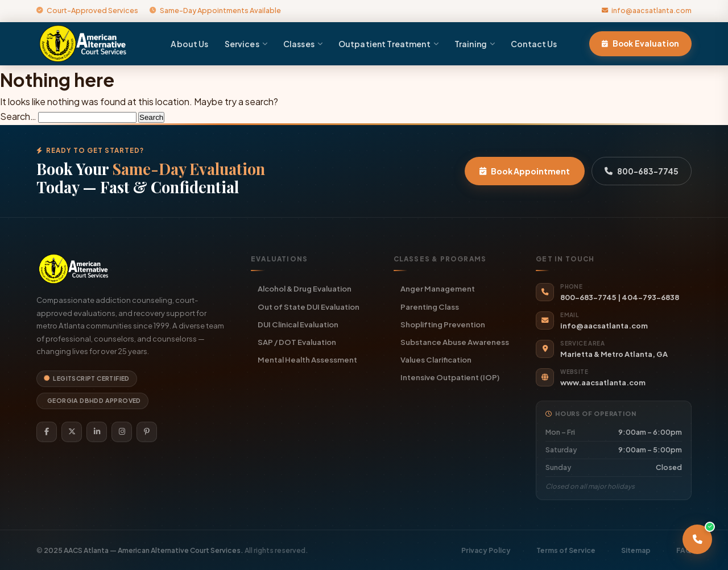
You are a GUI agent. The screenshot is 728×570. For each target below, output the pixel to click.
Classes (303, 44)
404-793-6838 (650, 297)
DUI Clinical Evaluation (298, 324)
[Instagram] (122, 432)
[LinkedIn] (97, 432)
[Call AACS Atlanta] (697, 539)
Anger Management (438, 288)
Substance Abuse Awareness (455, 342)
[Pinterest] (147, 432)
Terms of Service (566, 550)
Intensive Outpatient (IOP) (450, 377)
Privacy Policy (486, 550)
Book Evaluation (640, 43)
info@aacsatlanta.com (647, 10)
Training (475, 44)
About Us (189, 44)
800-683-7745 (642, 171)
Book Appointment (525, 171)
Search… (18, 116)
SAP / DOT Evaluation (297, 342)
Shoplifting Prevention (443, 324)
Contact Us (534, 44)
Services (246, 44)
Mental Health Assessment (307, 359)
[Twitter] (72, 432)
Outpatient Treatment (388, 44)
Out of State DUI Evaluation (309, 307)
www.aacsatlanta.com (603, 382)
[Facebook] (47, 432)
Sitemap (636, 550)
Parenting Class (430, 307)
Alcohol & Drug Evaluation (305, 288)
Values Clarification (436, 359)
